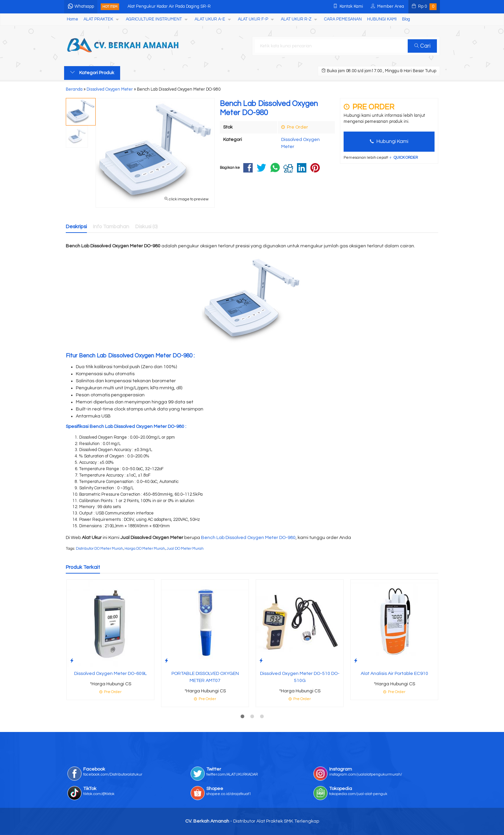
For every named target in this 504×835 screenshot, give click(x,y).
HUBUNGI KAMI (382, 19)
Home (72, 19)
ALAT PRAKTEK (98, 19)
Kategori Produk (92, 72)
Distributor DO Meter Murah (99, 549)
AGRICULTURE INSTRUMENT (154, 19)
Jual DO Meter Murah (185, 549)
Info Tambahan (111, 227)
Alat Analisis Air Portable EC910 (394, 674)
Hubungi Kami (389, 141)
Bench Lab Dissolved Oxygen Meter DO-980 (248, 538)
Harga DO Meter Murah (145, 549)
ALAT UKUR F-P (253, 19)
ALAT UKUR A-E (210, 19)
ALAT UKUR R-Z (296, 19)
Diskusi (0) (146, 227)
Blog (406, 19)
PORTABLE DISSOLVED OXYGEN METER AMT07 (205, 677)
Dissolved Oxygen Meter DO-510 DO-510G (300, 677)
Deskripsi (76, 227)
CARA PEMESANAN (343, 19)
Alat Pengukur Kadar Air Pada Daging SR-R (169, 7)
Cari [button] (422, 46)
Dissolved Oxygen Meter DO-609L (110, 674)
